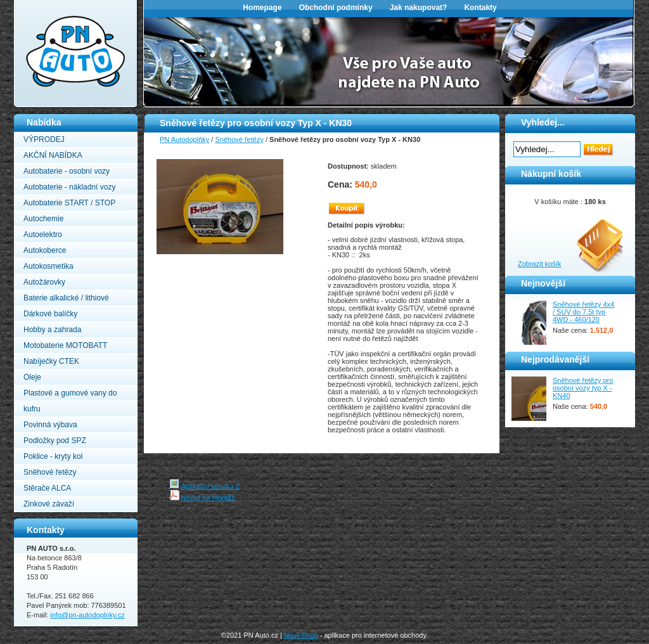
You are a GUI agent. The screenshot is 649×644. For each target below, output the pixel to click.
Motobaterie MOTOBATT (65, 345)
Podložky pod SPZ (55, 441)
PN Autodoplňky (39, 4)
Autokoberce (45, 250)
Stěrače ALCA (47, 488)
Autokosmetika (48, 266)
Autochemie (43, 219)
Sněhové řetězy (50, 472)
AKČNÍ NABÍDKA (53, 155)
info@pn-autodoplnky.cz (87, 615)
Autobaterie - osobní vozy (67, 171)
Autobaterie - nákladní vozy (69, 187)
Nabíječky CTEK (51, 361)
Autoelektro (43, 235)
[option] (389, 61)
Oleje (32, 377)
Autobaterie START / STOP (69, 203)
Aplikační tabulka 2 (210, 486)
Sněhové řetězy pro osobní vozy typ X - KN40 (583, 388)
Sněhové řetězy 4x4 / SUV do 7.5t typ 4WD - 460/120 (583, 312)
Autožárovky (44, 282)
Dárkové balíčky (50, 314)
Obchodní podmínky (336, 8)
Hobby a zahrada (52, 330)
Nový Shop (301, 635)
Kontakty (480, 8)
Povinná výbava (50, 425)
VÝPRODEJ (44, 139)
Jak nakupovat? (419, 8)
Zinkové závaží (49, 504)
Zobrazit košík (539, 264)
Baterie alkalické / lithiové (66, 298)
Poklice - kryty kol (53, 456)
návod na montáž (208, 498)
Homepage (262, 8)
